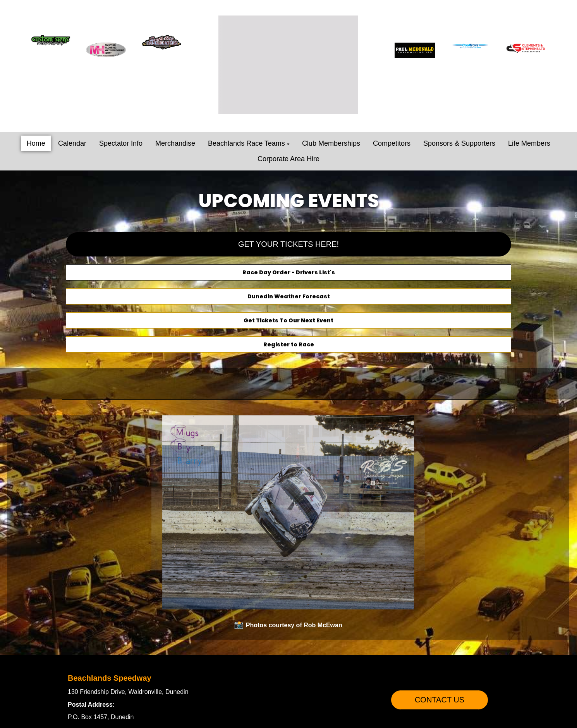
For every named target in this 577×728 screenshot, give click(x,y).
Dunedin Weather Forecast (289, 296)
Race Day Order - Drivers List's (289, 272)
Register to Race (289, 344)
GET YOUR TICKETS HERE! (288, 244)
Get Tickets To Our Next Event (288, 320)
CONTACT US (440, 700)
